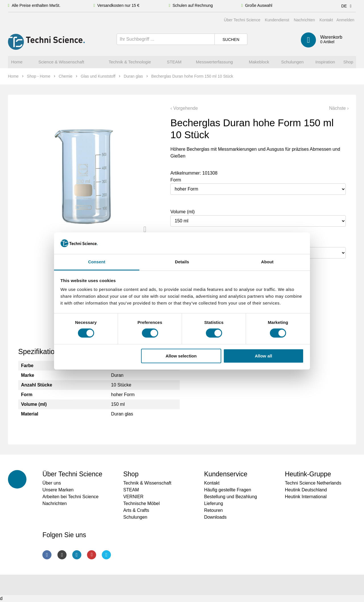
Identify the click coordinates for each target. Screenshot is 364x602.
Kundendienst (277, 20)
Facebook (47, 555)
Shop (131, 474)
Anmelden (345, 20)
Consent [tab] (97, 262)
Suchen (231, 40)
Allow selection (181, 356)
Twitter (106, 555)
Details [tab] (182, 262)
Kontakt (326, 20)
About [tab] (267, 262)
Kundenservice (226, 474)
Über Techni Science (242, 20)
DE (347, 6)
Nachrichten (304, 20)
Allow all (263, 356)
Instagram (62, 555)
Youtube (92, 555)
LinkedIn (77, 555)
